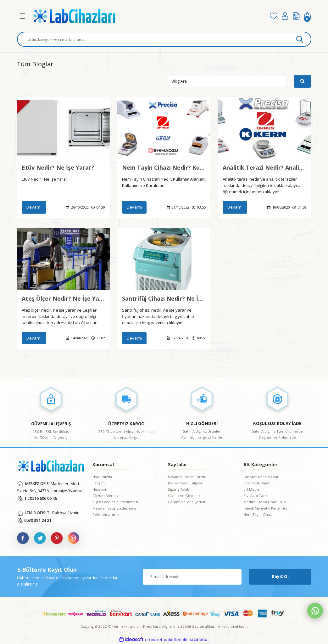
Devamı (34, 207)
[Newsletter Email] (192, 577)
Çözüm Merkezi (106, 496)
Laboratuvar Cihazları (261, 477)
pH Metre (251, 489)
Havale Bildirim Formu (187, 477)
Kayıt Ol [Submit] (280, 576)
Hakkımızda (102, 477)
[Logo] (147, 16)
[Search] (164, 39)
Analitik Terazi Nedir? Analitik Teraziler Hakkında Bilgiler (264, 167)
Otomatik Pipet (256, 483)
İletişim (99, 483)
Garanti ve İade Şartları (187, 502)
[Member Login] (285, 16)
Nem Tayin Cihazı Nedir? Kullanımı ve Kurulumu (164, 167)
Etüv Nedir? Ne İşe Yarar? (58, 167)
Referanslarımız (106, 514)
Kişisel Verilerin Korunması (115, 502)
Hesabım (100, 489)
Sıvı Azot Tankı (256, 496)
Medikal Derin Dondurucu (265, 502)
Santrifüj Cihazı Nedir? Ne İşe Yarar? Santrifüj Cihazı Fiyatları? (164, 298)
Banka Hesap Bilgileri (186, 483)
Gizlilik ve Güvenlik (184, 496)
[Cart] (308, 16)
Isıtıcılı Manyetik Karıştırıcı (265, 508)
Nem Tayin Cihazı (258, 514)
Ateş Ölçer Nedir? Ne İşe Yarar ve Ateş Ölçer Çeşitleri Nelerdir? (64, 298)
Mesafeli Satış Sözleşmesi (114, 508)
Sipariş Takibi (179, 489)
